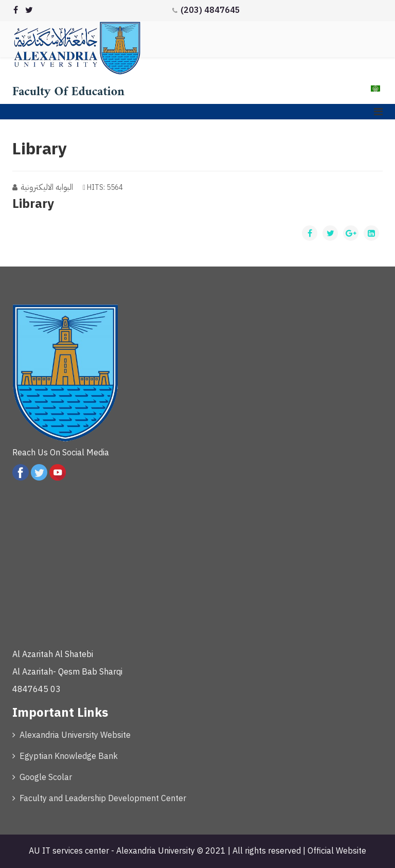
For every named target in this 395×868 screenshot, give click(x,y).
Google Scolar (46, 777)
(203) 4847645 (210, 10)
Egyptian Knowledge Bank (69, 756)
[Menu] (378, 112)
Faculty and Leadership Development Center (103, 799)
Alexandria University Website (75, 735)
